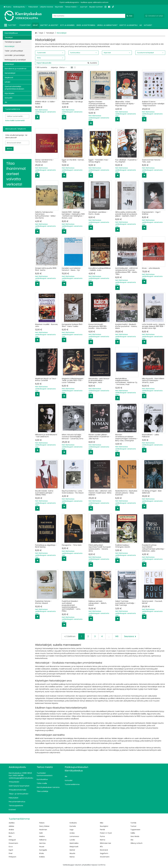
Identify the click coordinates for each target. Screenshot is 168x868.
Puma (102, 836)
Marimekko (74, 843)
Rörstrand (104, 850)
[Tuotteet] (11, 25)
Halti (41, 833)
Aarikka (12, 823)
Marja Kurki (74, 847)
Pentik (102, 830)
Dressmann (13, 843)
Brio (10, 836)
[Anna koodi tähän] (17, 143)
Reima (103, 840)
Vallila (133, 833)
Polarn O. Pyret (106, 833)
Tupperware (135, 830)
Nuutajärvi (104, 826)
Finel (11, 853)
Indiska (42, 857)
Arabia (11, 830)
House (42, 847)
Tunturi (133, 826)
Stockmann (105, 857)
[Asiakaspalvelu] (20, 7)
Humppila (43, 850)
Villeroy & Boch (136, 843)
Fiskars (42, 823)
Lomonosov (74, 836)
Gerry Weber (44, 826)
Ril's (101, 847)
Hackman (43, 830)
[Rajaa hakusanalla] (67, 63)
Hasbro (42, 836)
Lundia (72, 840)
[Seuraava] (130, 636)
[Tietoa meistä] (72, 7)
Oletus (63, 67)
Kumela (73, 826)
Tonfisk (133, 823)
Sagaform (104, 853)
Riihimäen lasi (105, 843)
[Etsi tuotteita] (93, 16)
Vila (132, 840)
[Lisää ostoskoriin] (37, 117)
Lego (72, 830)
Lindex (72, 833)
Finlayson (12, 857)
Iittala (41, 853)
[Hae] (129, 16)
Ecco (11, 847)
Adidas (11, 826)
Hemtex (42, 843)
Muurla (72, 853)
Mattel (72, 850)
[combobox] (93, 16)
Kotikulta (73, 823)
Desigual (12, 840)
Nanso (72, 857)
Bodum (12, 833)
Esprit (11, 850)
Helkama (43, 840)
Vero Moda (135, 836)
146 (117, 636)
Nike (102, 823)
